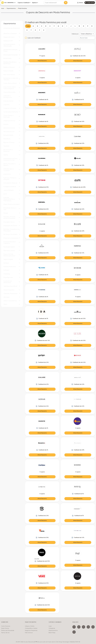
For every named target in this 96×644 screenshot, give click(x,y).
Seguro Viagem (8, 259)
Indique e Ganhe (30, 626)
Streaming (7, 274)
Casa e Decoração (9, 92)
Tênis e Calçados (9, 290)
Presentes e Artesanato (11, 238)
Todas (28, 26)
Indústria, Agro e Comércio (9, 170)
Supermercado (8, 277)
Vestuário (6, 297)
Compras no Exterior (10, 108)
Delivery (6, 124)
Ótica (5, 304)
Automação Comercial (11, 55)
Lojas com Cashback (34, 38)
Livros (5, 194)
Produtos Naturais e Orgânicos (10, 242)
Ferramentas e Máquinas (8, 150)
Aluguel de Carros (9, 37)
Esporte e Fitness (9, 142)
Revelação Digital (9, 247)
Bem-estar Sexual (9, 74)
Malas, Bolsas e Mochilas (11, 204)
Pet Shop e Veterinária (10, 234)
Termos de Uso (5, 633)
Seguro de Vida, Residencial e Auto (9, 255)
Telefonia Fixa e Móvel (10, 286)
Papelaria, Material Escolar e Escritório (9, 217)
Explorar (34, 3)
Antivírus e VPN (8, 41)
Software (6, 270)
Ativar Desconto (42, 61)
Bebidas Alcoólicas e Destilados (10, 63)
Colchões (6, 105)
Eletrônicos (7, 139)
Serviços (6, 263)
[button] (20, 28)
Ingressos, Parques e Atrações (10, 179)
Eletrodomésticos (9, 132)
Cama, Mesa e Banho (10, 83)
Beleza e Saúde (8, 71)
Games (6, 155)
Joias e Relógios (9, 190)
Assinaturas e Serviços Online (11, 50)
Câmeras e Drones (9, 121)
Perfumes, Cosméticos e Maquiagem (11, 230)
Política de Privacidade (8, 630)
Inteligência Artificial (10, 187)
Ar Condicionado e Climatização (9, 45)
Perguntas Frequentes (31, 630)
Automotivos (7, 58)
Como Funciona (6, 626)
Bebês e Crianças (9, 67)
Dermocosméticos (9, 128)
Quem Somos (5, 628)
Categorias (52, 628)
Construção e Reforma (11, 112)
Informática (7, 174)
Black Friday (52, 633)
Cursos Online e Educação (8, 116)
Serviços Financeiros (10, 267)
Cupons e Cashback (23, 3)
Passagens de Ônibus (10, 226)
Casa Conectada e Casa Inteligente (10, 88)
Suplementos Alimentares (8, 282)
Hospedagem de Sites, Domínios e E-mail (11, 159)
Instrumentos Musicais (10, 183)
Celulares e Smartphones (8, 97)
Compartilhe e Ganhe (31, 628)
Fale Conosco (29, 633)
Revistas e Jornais (9, 250)
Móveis (6, 213)
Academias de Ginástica (11, 28)
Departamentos (53, 630)
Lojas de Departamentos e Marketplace (9, 199)
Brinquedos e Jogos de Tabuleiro (11, 79)
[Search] (54, 3)
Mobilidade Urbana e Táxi (10, 209)
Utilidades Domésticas (11, 293)
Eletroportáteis (8, 135)
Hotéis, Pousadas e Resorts (10, 164)
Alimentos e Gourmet (10, 33)
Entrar (80, 3)
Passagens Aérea (9, 222)
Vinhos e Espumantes (10, 301)
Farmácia (6, 146)
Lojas (50, 626)
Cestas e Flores (8, 101)
